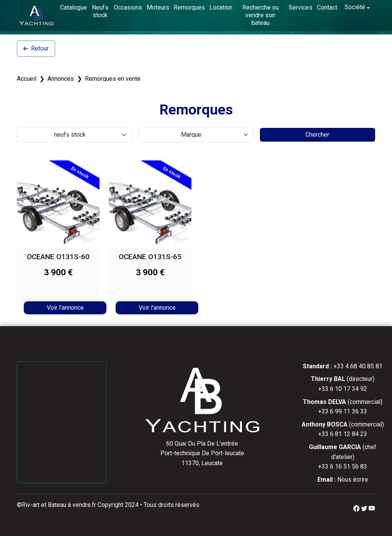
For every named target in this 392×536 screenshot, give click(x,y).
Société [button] (355, 7)
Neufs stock (100, 11)
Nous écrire (353, 480)
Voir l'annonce (65, 308)
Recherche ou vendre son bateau (261, 15)
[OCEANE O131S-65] (150, 204)
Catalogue (73, 7)
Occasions (128, 7)
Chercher (317, 135)
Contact (327, 7)
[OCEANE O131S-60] (58, 204)
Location (221, 7)
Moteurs (158, 7)
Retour (36, 48)
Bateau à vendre (69, 505)
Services (301, 7)
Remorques (189, 7)
